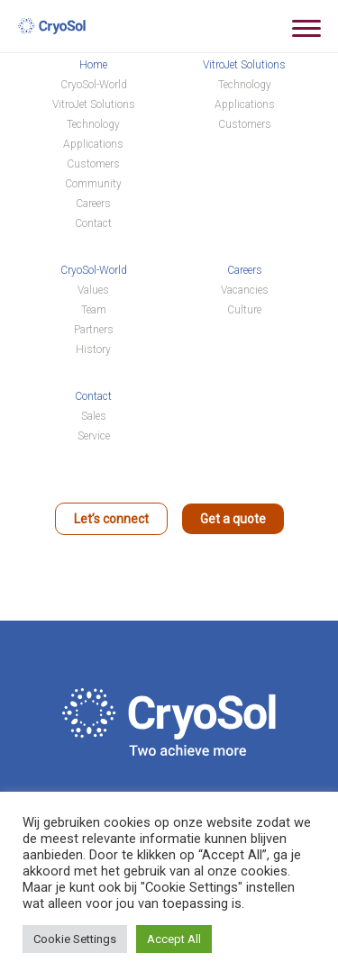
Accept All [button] (174, 939)
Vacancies (245, 290)
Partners (94, 330)
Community (93, 184)
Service (94, 436)
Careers (93, 204)
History (93, 349)
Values (93, 290)
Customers (93, 164)
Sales (94, 416)
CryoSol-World (94, 85)
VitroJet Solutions (94, 104)
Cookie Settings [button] (75, 939)
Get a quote (233, 519)
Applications (93, 144)
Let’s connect (111, 519)
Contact (93, 223)
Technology (93, 124)
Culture (244, 310)
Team (94, 310)
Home (93, 65)
